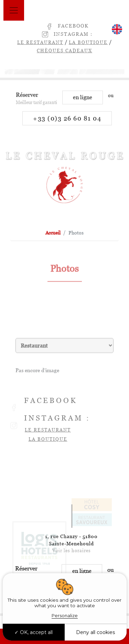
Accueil (53, 233)
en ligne (83, 101)
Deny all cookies (95, 632)
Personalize (65, 615)
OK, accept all (34, 632)
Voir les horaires (72, 551)
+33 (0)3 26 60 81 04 (67, 122)
